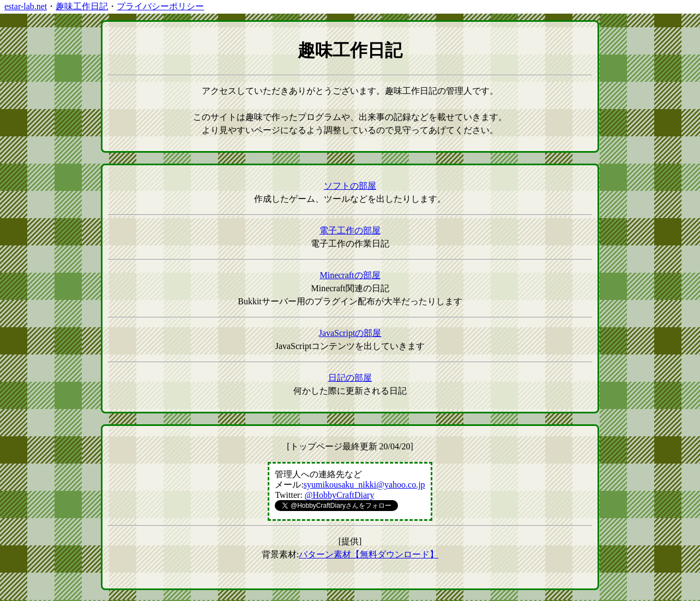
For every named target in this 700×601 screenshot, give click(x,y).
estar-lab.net (26, 6)
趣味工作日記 (82, 6)
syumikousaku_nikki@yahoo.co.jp (364, 485)
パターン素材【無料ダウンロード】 (369, 554)
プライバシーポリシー (160, 6)
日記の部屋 (350, 378)
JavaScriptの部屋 (350, 333)
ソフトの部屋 (350, 186)
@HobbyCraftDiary (340, 495)
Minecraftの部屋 (350, 275)
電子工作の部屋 (350, 230)
